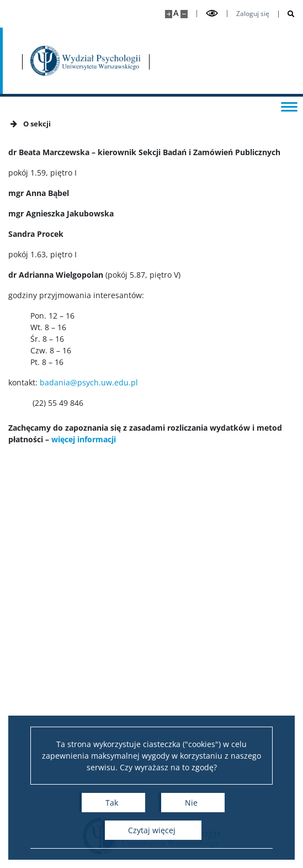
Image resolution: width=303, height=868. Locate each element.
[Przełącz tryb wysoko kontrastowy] (212, 14)
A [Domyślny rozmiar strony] (176, 13)
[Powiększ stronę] (169, 14)
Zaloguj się (253, 14)
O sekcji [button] (30, 124)
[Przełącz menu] (289, 106)
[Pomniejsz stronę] (184, 14)
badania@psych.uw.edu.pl (89, 382)
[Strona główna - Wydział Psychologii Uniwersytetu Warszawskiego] (86, 61)
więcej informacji (84, 439)
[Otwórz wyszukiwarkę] (287, 14)
